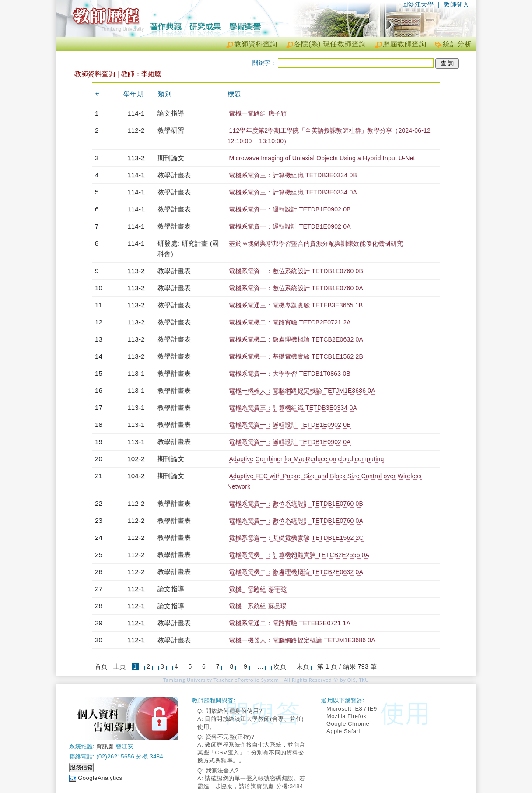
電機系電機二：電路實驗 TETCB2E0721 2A (290, 322)
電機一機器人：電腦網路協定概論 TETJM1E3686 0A (302, 391)
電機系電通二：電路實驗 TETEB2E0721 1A (290, 623)
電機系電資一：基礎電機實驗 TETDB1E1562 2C (296, 538)
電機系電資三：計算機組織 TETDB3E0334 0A (293, 192)
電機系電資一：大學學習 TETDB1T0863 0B (289, 374)
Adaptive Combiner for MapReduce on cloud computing (306, 459)
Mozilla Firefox (346, 716)
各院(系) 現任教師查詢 (330, 44)
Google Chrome (348, 724)
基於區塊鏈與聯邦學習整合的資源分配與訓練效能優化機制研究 (316, 243)
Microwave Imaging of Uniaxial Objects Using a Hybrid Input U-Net (322, 158)
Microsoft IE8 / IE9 (352, 709)
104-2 (136, 476)
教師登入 (456, 4)
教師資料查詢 (256, 44)
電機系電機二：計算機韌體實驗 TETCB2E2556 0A (299, 555)
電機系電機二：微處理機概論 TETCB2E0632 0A (296, 339)
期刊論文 (171, 158)
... (261, 666)
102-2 (136, 459)
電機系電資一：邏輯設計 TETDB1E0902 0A (290, 226)
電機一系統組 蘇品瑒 (258, 606)
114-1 (136, 113)
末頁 (303, 666)
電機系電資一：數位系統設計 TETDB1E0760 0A (296, 288)
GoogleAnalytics (100, 778)
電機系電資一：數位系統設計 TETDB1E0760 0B (296, 271)
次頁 (280, 666)
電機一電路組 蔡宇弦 (258, 589)
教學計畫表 (174, 175)
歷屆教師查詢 (404, 44)
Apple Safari (343, 731)
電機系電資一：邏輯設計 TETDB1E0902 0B (290, 209)
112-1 (136, 589)
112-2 (136, 130)
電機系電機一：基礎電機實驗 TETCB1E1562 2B (296, 356)
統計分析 (457, 44)
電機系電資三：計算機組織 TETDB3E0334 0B (293, 175)
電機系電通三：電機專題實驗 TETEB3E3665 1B (296, 305)
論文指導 (171, 113)
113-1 (136, 373)
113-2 (136, 158)
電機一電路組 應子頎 (258, 113)
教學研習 (171, 130)
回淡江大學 (418, 4)
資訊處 (105, 746)
